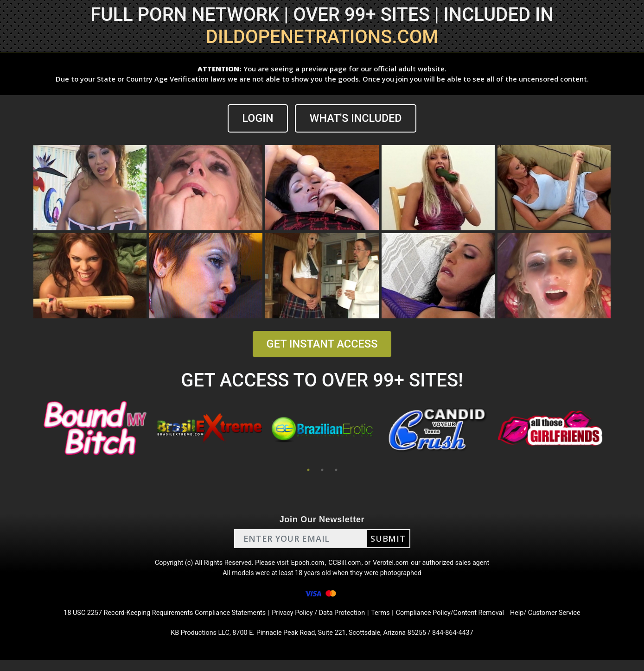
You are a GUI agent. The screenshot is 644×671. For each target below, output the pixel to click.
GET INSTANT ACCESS (322, 344)
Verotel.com (397, 565)
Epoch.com (307, 565)
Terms (387, 621)
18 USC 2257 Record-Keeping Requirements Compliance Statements (149, 621)
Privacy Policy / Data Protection (319, 621)
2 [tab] (322, 470)
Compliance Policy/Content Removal (463, 621)
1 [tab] (308, 470)
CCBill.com (347, 565)
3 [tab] (336, 470)
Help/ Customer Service (568, 621)
